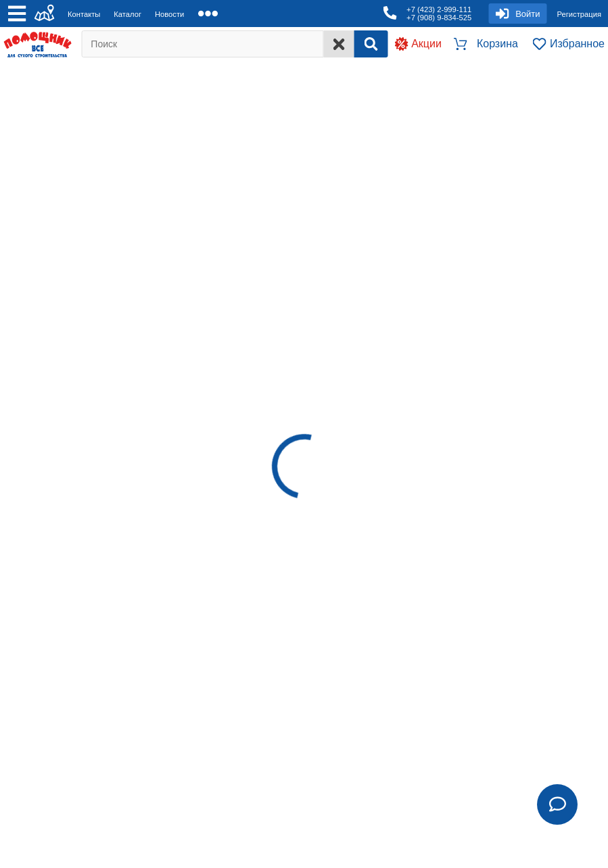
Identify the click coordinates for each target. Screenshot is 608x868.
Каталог (127, 14)
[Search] (371, 44)
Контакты (84, 14)
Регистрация (579, 14)
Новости (169, 14)
